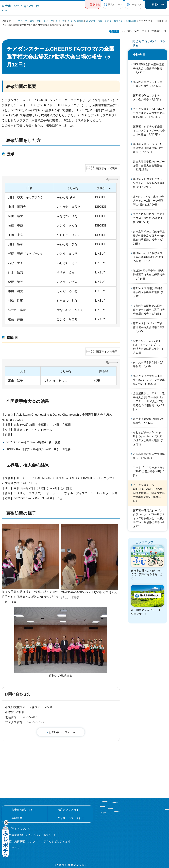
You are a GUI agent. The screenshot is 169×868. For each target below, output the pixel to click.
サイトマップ (12, 812)
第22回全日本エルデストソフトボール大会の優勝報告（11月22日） (149, 183)
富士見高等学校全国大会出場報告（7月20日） (149, 364)
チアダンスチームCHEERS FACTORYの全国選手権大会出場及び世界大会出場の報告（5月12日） (149, 493)
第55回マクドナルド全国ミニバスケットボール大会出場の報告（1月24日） (149, 131)
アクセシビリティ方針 (57, 805)
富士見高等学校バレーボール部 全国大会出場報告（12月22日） (149, 166)
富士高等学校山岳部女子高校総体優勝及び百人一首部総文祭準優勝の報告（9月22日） (149, 238)
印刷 (116, 31)
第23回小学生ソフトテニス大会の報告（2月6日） (148, 97)
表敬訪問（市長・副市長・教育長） (105, 21)
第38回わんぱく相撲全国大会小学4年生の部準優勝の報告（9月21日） (148, 257)
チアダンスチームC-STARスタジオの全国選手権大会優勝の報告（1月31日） (149, 113)
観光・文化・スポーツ (41, 21)
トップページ (20, 21)
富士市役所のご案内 (23, 773)
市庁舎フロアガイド (69, 773)
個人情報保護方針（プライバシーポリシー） (30, 799)
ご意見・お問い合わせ (71, 782)
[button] (93, 4)
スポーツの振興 (75, 21)
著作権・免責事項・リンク (19, 805)
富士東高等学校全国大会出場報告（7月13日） (149, 421)
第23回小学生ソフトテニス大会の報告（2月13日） (148, 84)
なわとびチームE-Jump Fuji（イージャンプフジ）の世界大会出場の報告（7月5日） (148, 438)
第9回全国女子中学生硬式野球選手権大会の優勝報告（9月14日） (149, 275)
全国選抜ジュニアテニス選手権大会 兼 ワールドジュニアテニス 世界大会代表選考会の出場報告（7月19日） (149, 401)
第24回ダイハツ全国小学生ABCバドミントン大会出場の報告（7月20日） (149, 380)
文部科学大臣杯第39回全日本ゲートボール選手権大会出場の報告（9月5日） (149, 310)
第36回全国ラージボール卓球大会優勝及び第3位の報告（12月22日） (148, 148)
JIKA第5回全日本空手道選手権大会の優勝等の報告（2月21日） (148, 68)
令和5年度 (131, 21)
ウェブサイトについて (17, 792)
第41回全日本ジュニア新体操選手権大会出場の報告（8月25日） (149, 327)
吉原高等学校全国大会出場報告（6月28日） (149, 456)
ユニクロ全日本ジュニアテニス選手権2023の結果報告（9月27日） (149, 218)
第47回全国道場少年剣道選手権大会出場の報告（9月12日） (148, 292)
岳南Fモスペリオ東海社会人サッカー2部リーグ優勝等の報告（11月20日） (148, 201)
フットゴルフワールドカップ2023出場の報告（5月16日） (149, 471)
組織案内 (17, 782)
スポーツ (60, 21)
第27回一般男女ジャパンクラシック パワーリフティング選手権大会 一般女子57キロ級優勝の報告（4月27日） (149, 518)
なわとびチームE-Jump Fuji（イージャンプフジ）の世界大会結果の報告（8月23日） (148, 347)
